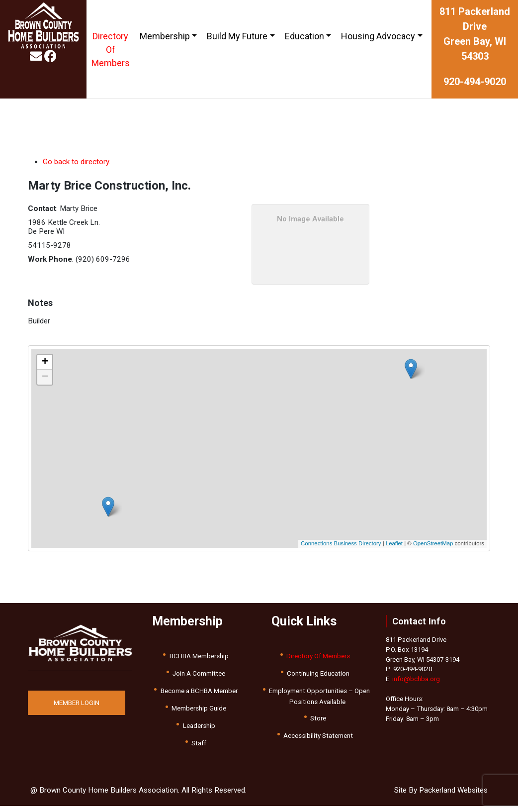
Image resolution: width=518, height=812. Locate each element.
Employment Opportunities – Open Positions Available (319, 696)
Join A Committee (199, 673)
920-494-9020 (475, 82)
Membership (165, 36)
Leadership (199, 726)
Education (304, 36)
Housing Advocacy (378, 36)
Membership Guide (199, 708)
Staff (199, 743)
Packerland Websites (453, 790)
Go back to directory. (77, 162)
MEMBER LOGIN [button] (77, 703)
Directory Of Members (111, 50)
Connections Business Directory (341, 543)
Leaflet (394, 543)
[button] (235, 448)
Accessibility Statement (318, 736)
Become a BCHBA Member (199, 691)
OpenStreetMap (433, 543)
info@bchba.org (416, 679)
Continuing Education (318, 673)
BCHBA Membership (199, 656)
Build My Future (237, 36)
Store (318, 718)
